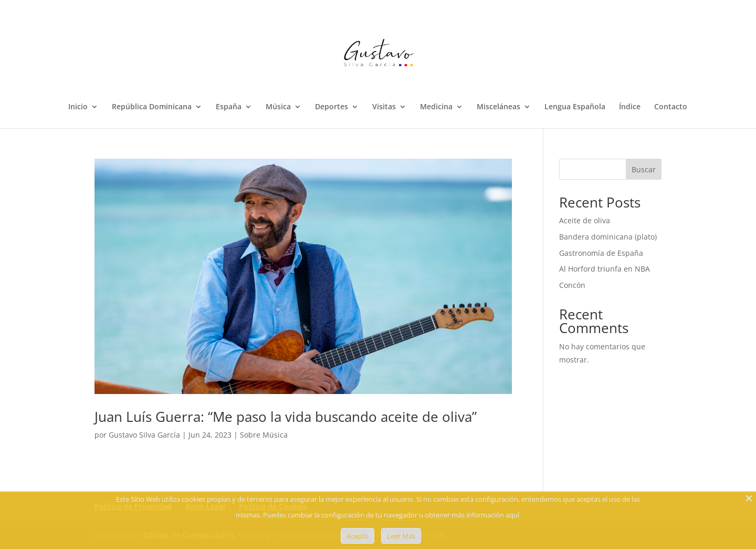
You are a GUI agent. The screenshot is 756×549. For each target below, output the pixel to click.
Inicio (78, 107)
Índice (630, 107)
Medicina (436, 107)
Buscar (644, 169)
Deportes (332, 107)
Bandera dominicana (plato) (608, 237)
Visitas (384, 107)
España (229, 107)
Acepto (358, 536)
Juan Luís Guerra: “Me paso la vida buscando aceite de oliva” (286, 417)
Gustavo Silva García (144, 435)
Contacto (671, 107)
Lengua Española (575, 107)
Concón (572, 285)
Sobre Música (264, 435)
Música (278, 107)
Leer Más (401, 536)
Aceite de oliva (585, 220)
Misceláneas (498, 107)
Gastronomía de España (601, 253)
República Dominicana (152, 107)
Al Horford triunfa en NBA (605, 269)
